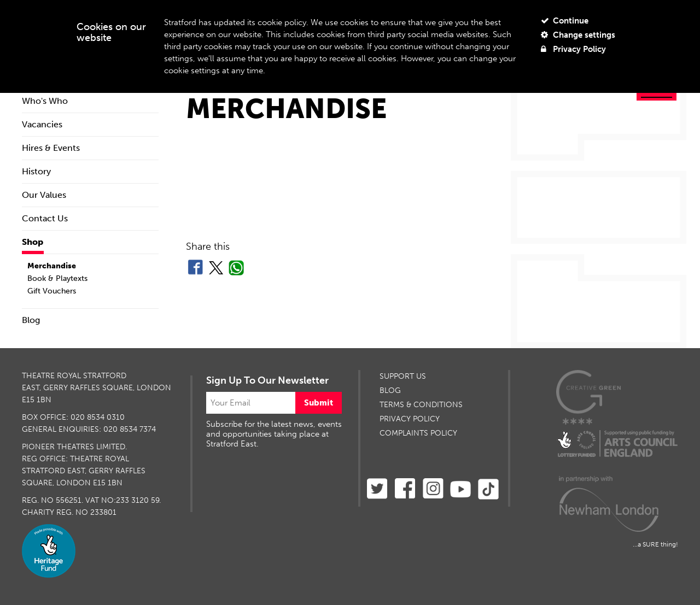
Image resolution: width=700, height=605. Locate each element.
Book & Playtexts (57, 278)
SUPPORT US (403, 376)
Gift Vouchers (52, 291)
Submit (319, 403)
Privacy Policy (573, 49)
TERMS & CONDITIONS (421, 405)
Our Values (44, 195)
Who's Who (45, 101)
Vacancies (42, 124)
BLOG (390, 390)
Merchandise (52, 266)
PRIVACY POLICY (410, 419)
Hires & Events (51, 148)
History (36, 171)
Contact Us (45, 218)
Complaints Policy (418, 433)
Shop (33, 242)
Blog (31, 320)
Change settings (578, 35)
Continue (565, 21)
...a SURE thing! (655, 544)
